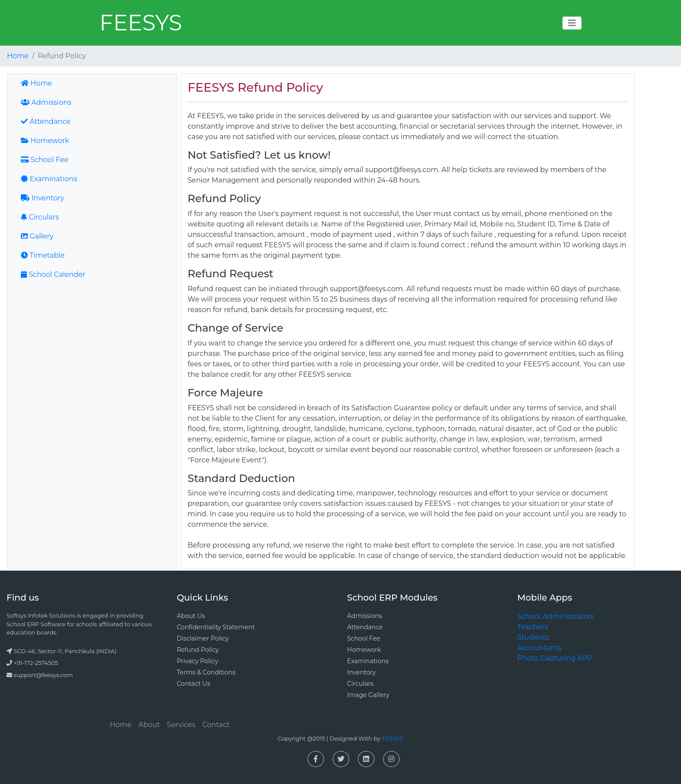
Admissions (46, 102)
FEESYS (141, 23)
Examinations (49, 179)
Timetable (43, 255)
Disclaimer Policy (203, 638)
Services (181, 725)
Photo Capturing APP (555, 658)
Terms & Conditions (206, 672)
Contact (216, 725)
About (149, 725)
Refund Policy (198, 650)
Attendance (46, 121)
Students (533, 637)
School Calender (53, 274)
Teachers (533, 627)
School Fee (45, 160)
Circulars (40, 217)
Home (18, 56)
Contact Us (193, 684)
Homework (45, 141)
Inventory (43, 198)
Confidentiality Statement (216, 627)
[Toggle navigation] (572, 23)
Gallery (37, 236)
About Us (191, 616)
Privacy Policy (197, 661)
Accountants (539, 648)
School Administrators (556, 616)
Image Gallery (368, 695)
